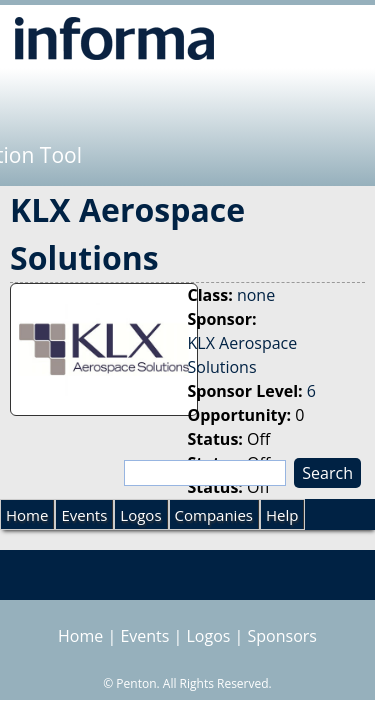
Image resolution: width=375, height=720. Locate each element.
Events (84, 515)
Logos (140, 515)
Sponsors (282, 636)
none (256, 295)
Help (282, 515)
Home (27, 515)
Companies (214, 515)
